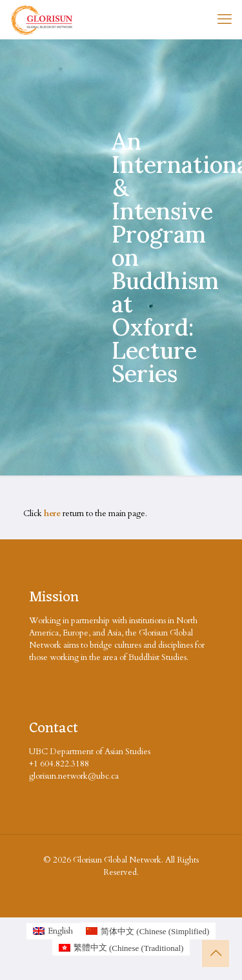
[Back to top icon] (216, 954)
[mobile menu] (225, 19)
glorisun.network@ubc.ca (74, 776)
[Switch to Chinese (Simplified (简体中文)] (147, 931)
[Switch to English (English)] (53, 931)
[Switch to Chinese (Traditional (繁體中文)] (121, 948)
